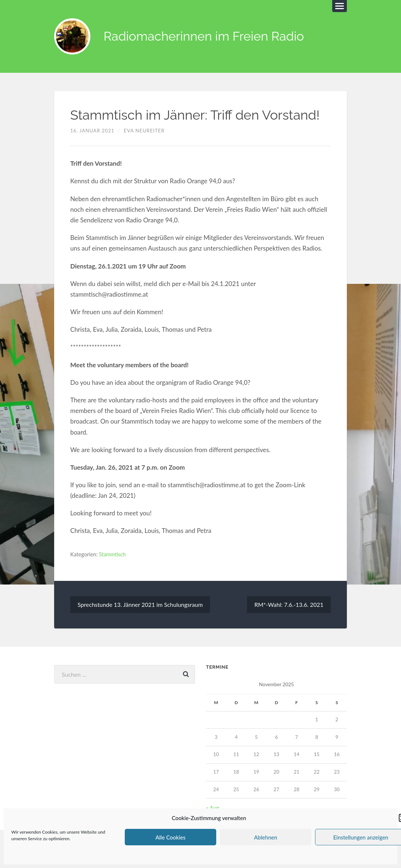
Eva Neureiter (144, 131)
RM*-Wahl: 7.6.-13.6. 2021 (289, 605)
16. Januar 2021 (93, 131)
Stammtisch (113, 555)
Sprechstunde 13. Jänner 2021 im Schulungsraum (141, 605)
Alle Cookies (170, 837)
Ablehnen (265, 837)
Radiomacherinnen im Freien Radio (208, 37)
